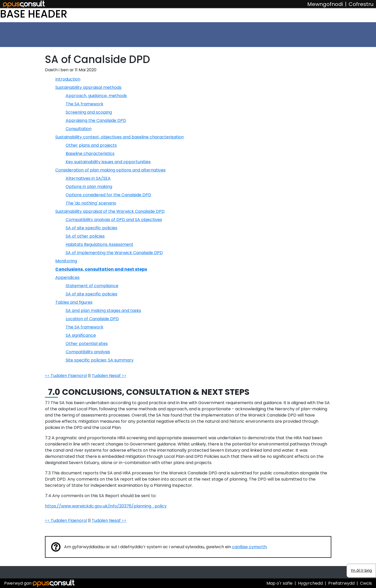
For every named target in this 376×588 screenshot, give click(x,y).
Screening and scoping (89, 112)
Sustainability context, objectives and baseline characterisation (120, 137)
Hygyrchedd (310, 583)
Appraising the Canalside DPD (96, 120)
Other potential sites (87, 344)
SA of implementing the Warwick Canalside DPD (114, 253)
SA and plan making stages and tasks (103, 311)
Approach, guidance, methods (96, 96)
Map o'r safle (279, 583)
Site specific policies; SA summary (100, 360)
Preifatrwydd (341, 583)
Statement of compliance (92, 286)
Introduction (68, 79)
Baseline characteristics (90, 154)
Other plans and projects (91, 145)
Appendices (67, 277)
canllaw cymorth (249, 547)
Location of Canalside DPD (92, 319)
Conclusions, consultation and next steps (101, 269)
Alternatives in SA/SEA (88, 178)
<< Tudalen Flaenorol (66, 376)
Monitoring (66, 261)
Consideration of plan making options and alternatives (110, 170)
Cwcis (366, 583)
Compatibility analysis (88, 352)
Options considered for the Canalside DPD (108, 195)
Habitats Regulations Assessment (99, 244)
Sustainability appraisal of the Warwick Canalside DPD (110, 211)
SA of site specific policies (91, 228)
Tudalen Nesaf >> (109, 376)
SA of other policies (85, 236)
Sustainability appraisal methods (88, 87)
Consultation (79, 129)
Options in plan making (89, 187)
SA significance (81, 335)
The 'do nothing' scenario (91, 203)
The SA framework (85, 104)
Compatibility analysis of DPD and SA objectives (114, 220)
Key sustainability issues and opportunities (108, 162)
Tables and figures (74, 302)
